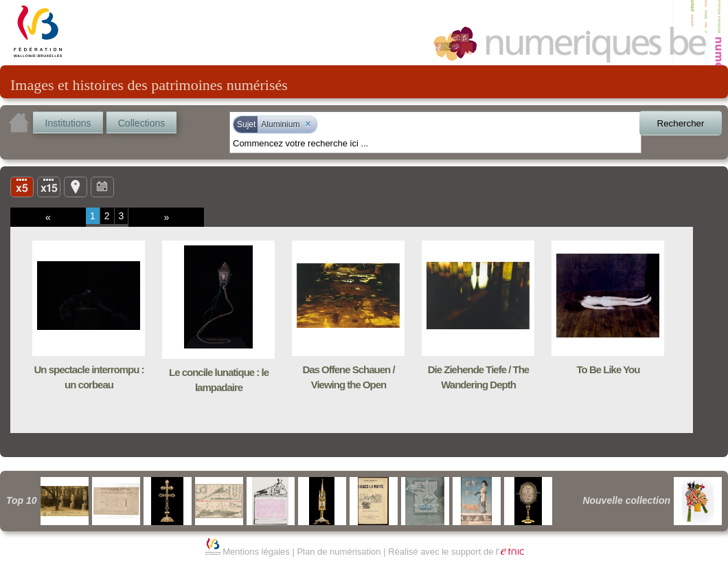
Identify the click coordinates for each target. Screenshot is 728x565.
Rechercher (681, 123)
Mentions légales (256, 552)
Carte (76, 186)
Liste (49, 186)
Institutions (68, 123)
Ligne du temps (102, 186)
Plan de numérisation (339, 552)
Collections (141, 123)
